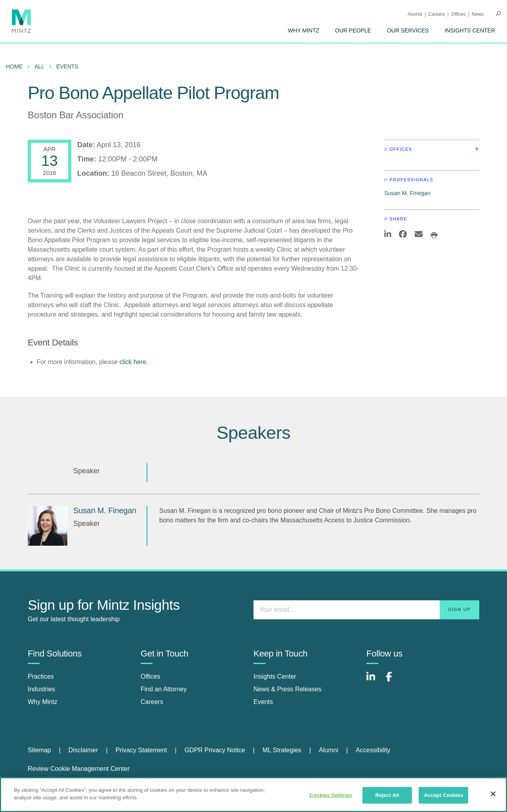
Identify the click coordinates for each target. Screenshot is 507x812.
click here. (133, 362)
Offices (458, 14)
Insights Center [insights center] (275, 676)
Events (67, 66)
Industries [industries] (41, 689)
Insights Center (470, 30)
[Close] (493, 794)
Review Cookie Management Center (79, 769)
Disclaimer (83, 750)
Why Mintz (304, 30)
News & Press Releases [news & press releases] (288, 689)
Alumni (415, 14)
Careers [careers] (152, 702)
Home (14, 66)
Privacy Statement (141, 750)
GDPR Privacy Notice (215, 750)
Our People (353, 30)
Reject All (387, 795)
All (39, 66)
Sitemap (39, 750)
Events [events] (263, 702)
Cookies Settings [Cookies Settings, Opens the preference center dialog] (331, 795)
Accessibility (373, 750)
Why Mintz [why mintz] (43, 702)
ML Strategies (282, 750)
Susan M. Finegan (407, 193)
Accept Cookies (443, 795)
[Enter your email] (366, 610)
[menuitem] (304, 30)
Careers (437, 14)
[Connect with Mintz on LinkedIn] (374, 681)
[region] (253, 795)
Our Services (408, 30)
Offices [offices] (151, 676)
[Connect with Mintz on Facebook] (394, 681)
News (478, 14)
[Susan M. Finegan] (48, 526)
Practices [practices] (41, 676)
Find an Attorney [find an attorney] (164, 689)
